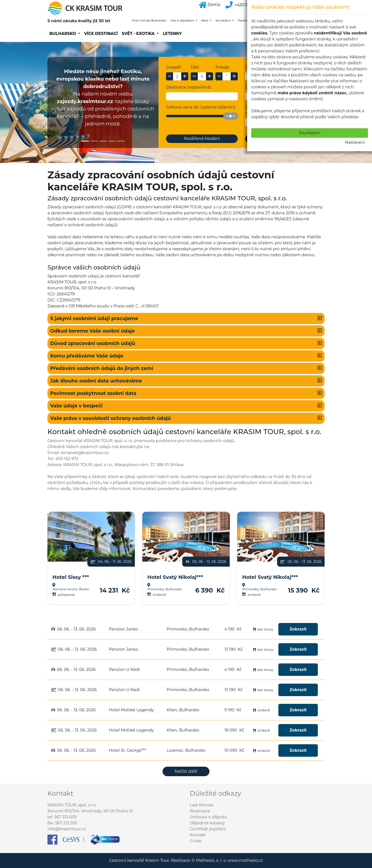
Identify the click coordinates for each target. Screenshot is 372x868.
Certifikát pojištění (208, 829)
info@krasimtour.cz (67, 829)
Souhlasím (310, 133)
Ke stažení (223, 20)
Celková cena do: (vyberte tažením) (201, 107)
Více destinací (101, 34)
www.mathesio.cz (245, 860)
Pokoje (222, 67)
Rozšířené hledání (202, 139)
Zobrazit (298, 629)
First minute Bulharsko (149, 20)
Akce (205, 20)
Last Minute (201, 805)
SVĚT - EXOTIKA (139, 34)
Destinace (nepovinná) (188, 87)
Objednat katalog (207, 823)
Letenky (172, 34)
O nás (195, 841)
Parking (244, 20)
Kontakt (198, 835)
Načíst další (186, 771)
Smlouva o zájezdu (208, 817)
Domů (210, 5)
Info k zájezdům (183, 20)
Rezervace (200, 811)
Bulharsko (63, 34)
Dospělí (174, 67)
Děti (195, 67)
